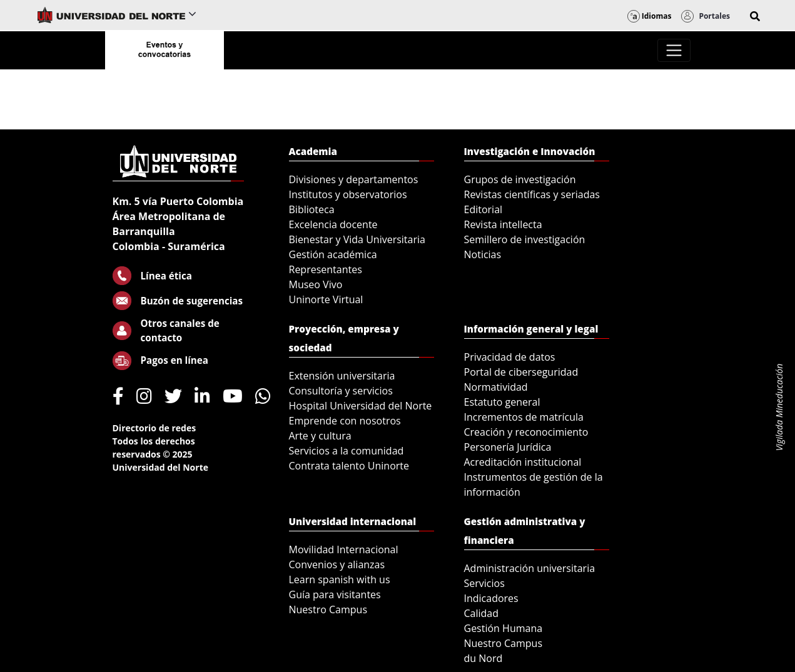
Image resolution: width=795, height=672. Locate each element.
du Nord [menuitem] (484, 658)
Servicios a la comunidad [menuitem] (347, 451)
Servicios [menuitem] (484, 583)
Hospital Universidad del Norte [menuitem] (361, 406)
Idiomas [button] (650, 16)
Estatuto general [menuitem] (502, 402)
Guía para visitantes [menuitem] (335, 594)
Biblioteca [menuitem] (312, 209)
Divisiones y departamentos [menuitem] (354, 179)
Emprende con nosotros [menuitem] (345, 421)
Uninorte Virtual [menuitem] (326, 299)
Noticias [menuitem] (483, 254)
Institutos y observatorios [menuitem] (348, 194)
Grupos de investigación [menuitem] (520, 179)
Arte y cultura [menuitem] (320, 436)
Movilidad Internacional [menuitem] (344, 549)
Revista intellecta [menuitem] (503, 224)
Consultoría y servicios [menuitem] (341, 391)
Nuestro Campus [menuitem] (328, 609)
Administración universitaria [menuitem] (530, 568)
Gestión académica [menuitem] (333, 254)
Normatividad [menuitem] (496, 387)
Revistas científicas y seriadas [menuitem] (532, 194)
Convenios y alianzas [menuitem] (337, 564)
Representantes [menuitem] (326, 269)
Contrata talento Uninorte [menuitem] (349, 466)
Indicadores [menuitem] (491, 598)
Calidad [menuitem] (482, 613)
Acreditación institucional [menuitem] (523, 462)
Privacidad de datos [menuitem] (510, 357)
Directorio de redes (154, 428)
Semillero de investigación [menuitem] (525, 239)
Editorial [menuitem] (484, 209)
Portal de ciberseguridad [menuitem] (521, 372)
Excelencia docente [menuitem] (333, 224)
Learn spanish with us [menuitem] (340, 579)
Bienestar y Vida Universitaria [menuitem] (357, 239)
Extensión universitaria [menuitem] (342, 376)
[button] (755, 16)
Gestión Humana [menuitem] (504, 628)
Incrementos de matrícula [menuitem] (524, 417)
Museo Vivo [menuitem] (316, 284)
